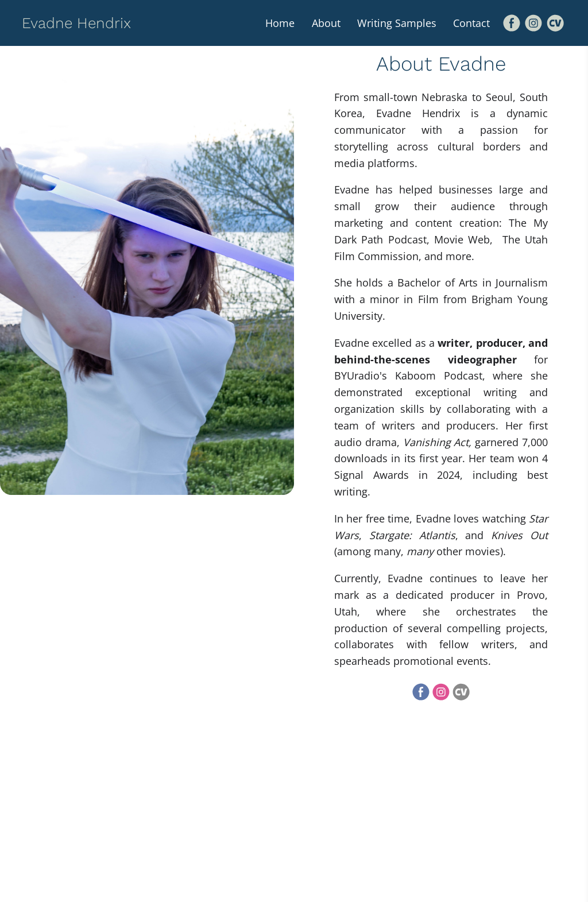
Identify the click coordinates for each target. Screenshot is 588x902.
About (325, 23)
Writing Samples (396, 23)
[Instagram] (533, 23)
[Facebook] (512, 23)
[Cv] (555, 23)
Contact (471, 23)
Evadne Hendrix (76, 23)
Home (278, 23)
